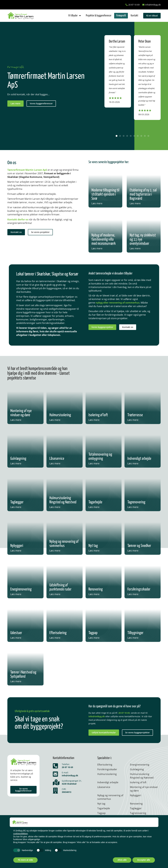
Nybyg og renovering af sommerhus (110, 797)
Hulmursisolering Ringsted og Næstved (142, 776)
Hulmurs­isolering (107, 774)
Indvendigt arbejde (108, 782)
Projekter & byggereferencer (99, 16)
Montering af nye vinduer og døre (144, 789)
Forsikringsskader (107, 769)
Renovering (136, 804)
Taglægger (136, 808)
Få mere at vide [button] (26, 860)
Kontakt (134, 16)
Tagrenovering (138, 813)
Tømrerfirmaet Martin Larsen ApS (27, 170)
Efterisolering (105, 765)
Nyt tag (101, 804)
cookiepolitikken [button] (21, 834)
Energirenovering (140, 765)
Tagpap (101, 813)
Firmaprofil (121, 16)
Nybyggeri (136, 795)
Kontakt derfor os (18, 219)
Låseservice (104, 787)
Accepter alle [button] (144, 860)
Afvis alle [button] (122, 860)
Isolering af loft (138, 782)
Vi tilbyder (75, 16)
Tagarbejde (104, 808)
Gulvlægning (137, 769)
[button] (117, 136)
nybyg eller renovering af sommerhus (118, 303)
